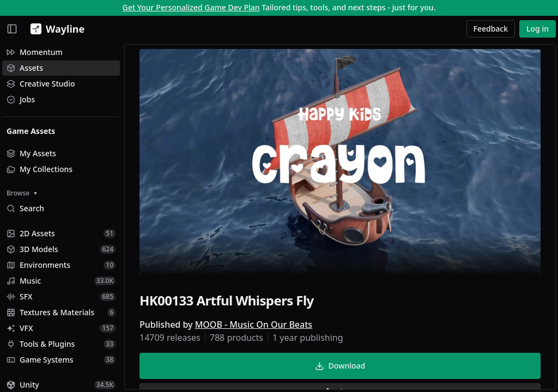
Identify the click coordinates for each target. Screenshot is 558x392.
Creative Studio (41, 84)
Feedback (491, 29)
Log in (538, 29)
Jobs (21, 99)
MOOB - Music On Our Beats (254, 324)
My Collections (40, 169)
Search (25, 208)
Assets (25, 68)
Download (340, 366)
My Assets (31, 153)
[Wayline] (55, 29)
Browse (22, 193)
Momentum (35, 52)
